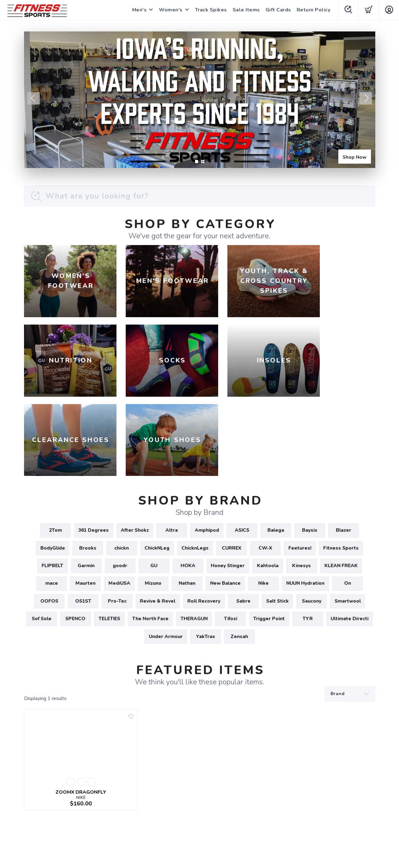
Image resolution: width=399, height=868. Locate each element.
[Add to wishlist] (131, 653)
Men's (139, 10)
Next (366, 98)
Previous (34, 98)
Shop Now (354, 156)
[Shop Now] (200, 100)
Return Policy (313, 10)
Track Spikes (210, 10)
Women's (170, 10)
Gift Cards (278, 10)
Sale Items (246, 10)
